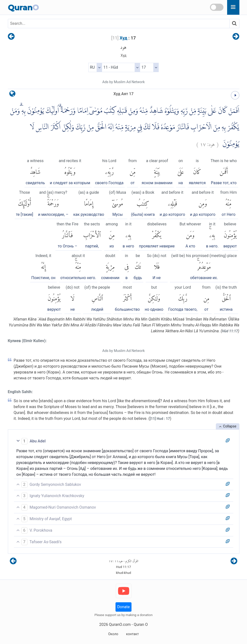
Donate (123, 607)
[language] (12, 95)
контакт (132, 634)
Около (113, 634)
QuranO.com (120, 625)
